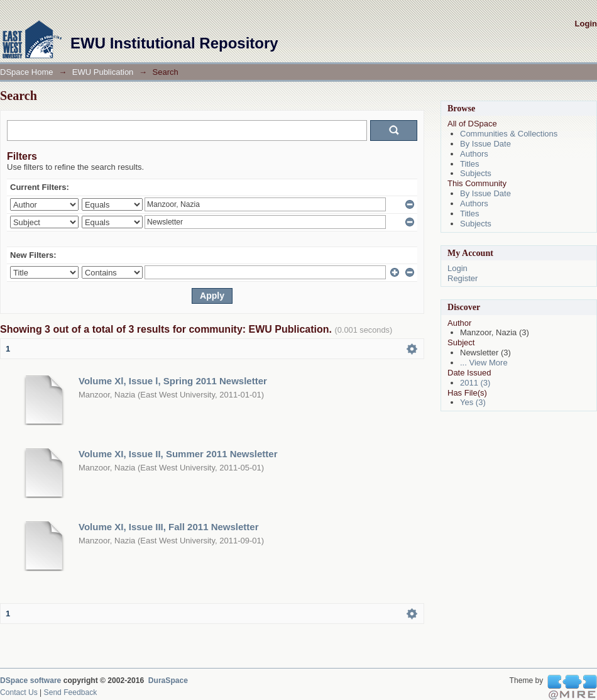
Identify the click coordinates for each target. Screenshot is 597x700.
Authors (474, 154)
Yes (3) (473, 402)
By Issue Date (485, 144)
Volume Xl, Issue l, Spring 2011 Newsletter (173, 381)
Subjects (476, 173)
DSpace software (30, 681)
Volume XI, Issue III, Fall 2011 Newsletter (169, 527)
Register (463, 278)
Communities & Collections (509, 134)
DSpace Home (27, 72)
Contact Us (19, 692)
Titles (470, 164)
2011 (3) (475, 383)
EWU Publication (103, 72)
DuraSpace (168, 681)
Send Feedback (71, 692)
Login (586, 24)
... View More (484, 363)
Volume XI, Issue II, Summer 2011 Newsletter (178, 454)
